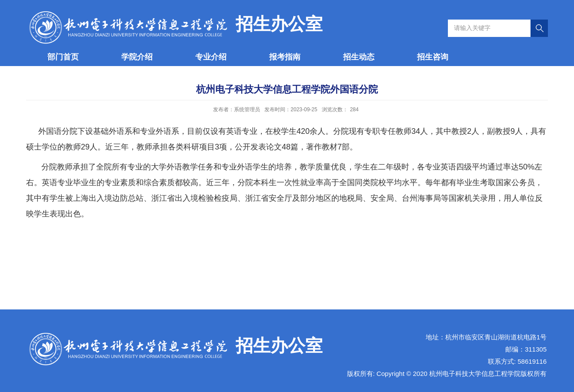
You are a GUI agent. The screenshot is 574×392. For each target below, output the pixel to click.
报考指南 (285, 57)
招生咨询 (433, 57)
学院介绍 (137, 57)
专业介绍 (211, 57)
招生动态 (359, 57)
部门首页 (63, 57)
